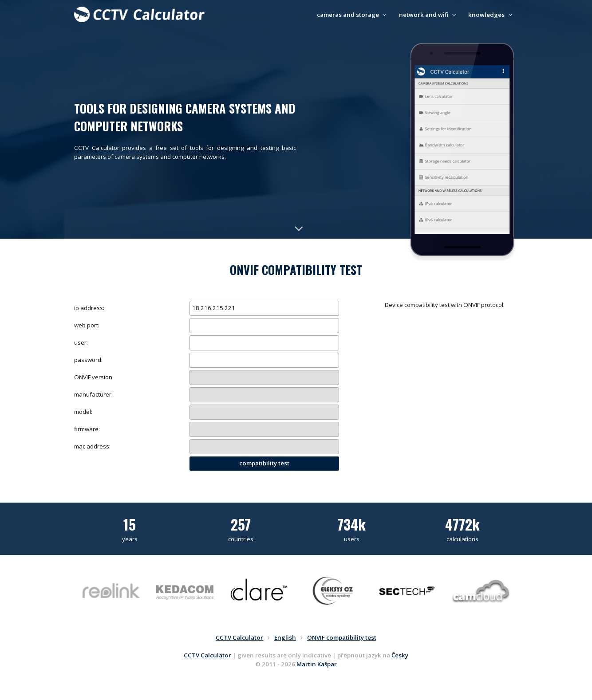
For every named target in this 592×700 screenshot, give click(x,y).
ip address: (89, 308)
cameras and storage (353, 15)
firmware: (87, 429)
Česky (400, 655)
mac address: (92, 446)
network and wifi (429, 15)
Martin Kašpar (317, 664)
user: (81, 342)
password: (88, 360)
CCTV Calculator (207, 655)
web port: (87, 325)
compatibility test (264, 463)
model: (83, 412)
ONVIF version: (94, 377)
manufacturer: (93, 394)
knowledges (491, 15)
